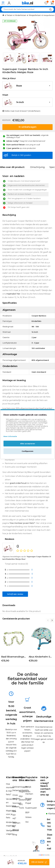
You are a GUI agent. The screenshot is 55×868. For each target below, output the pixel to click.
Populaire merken (31, 779)
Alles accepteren (28, 444)
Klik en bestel (37, 862)
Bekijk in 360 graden (21, 155)
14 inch (20, 102)
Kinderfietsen (21, 15)
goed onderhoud (18, 483)
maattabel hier (13, 294)
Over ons (16, 779)
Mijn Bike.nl (23, 779)
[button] (50, 58)
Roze (19, 86)
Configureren (27, 451)
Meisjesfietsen (35, 15)
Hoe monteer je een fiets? (22, 523)
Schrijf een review (15, 594)
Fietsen (10, 15)
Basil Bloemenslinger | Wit (14, 657)
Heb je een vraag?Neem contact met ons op (45, 786)
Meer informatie (10, 436)
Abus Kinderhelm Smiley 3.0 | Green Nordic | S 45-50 (41, 657)
